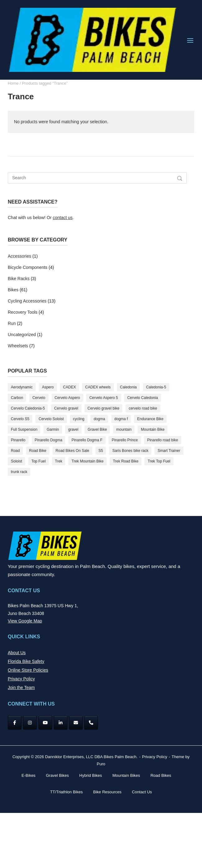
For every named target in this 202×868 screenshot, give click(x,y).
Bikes (13, 290)
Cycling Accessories (27, 301)
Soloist (16, 461)
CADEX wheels (98, 387)
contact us (63, 218)
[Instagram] (30, 723)
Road (15, 451)
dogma (99, 419)
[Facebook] (15, 723)
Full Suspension (24, 429)
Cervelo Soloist (51, 419)
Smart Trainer (169, 451)
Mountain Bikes (126, 775)
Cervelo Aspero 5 (103, 398)
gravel (73, 429)
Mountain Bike (153, 429)
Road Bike (38, 451)
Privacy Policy (21, 679)
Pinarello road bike (162, 440)
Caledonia (128, 387)
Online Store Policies (28, 670)
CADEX (69, 387)
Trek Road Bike (126, 461)
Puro (101, 764)
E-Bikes (28, 775)
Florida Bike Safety (26, 661)
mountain (124, 429)
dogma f (121, 419)
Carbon (17, 398)
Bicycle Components (28, 267)
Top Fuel (39, 461)
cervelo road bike (143, 408)
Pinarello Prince (125, 440)
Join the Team (21, 687)
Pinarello (18, 440)
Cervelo (39, 398)
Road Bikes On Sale (72, 451)
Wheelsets (18, 346)
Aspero (48, 387)
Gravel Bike (97, 429)
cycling (79, 419)
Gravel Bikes (57, 775)
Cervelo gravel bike (104, 408)
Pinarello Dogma (49, 440)
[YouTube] (45, 723)
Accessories (19, 256)
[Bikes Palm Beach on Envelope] (76, 723)
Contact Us (142, 792)
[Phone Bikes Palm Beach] (91, 723)
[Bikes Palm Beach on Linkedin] (61, 723)
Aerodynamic (22, 387)
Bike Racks (19, 279)
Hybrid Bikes (91, 775)
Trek (59, 461)
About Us (17, 653)
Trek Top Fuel (159, 461)
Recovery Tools (23, 312)
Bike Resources (107, 792)
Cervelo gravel (66, 408)
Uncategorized (22, 335)
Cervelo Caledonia (142, 398)
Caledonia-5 (156, 387)
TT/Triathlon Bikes (66, 792)
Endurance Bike (150, 419)
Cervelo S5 (20, 419)
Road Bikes (161, 775)
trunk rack (19, 472)
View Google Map (25, 621)
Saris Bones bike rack (130, 451)
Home (13, 83)
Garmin (53, 429)
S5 (101, 451)
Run (12, 323)
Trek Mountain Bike (87, 461)
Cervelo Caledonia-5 (28, 408)
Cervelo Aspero (67, 398)
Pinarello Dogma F (87, 440)
